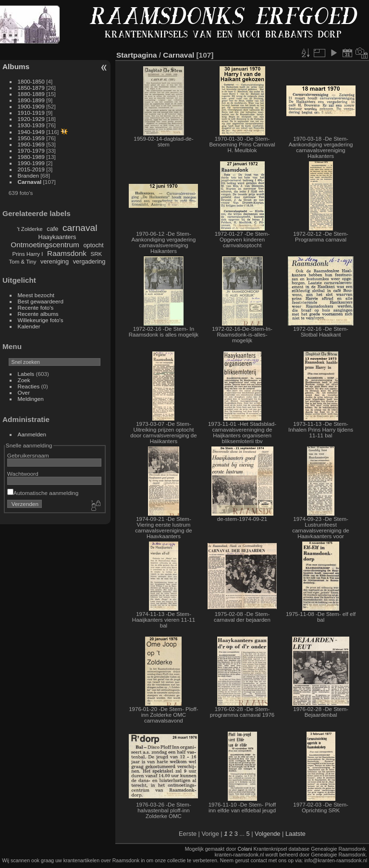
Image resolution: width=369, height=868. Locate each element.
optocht (93, 245)
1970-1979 (31, 151)
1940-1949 (31, 132)
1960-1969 (31, 144)
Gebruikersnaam (28, 455)
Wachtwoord (23, 474)
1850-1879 (31, 88)
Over (24, 392)
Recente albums (38, 314)
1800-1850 (31, 81)
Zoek (24, 380)
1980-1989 (31, 157)
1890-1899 (31, 100)
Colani (245, 849)
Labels (26, 374)
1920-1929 (31, 119)
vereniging (55, 261)
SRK (97, 254)
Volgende (267, 834)
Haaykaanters (57, 237)
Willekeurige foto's (41, 320)
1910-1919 (31, 113)
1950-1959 (31, 138)
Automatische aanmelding (43, 493)
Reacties (29, 386)
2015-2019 (31, 169)
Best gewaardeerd (41, 301)
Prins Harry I (28, 254)
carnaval (80, 228)
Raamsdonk (67, 253)
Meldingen (31, 399)
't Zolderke (30, 229)
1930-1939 (31, 125)
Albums (16, 66)
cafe (52, 229)
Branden (28, 175)
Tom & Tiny (23, 262)
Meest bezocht (36, 295)
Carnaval (30, 182)
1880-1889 (31, 94)
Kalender (29, 326)
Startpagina (137, 55)
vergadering (89, 261)
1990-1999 (31, 163)
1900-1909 (31, 106)
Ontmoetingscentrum (45, 245)
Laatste (295, 834)
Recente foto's (36, 307)
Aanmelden (32, 434)
